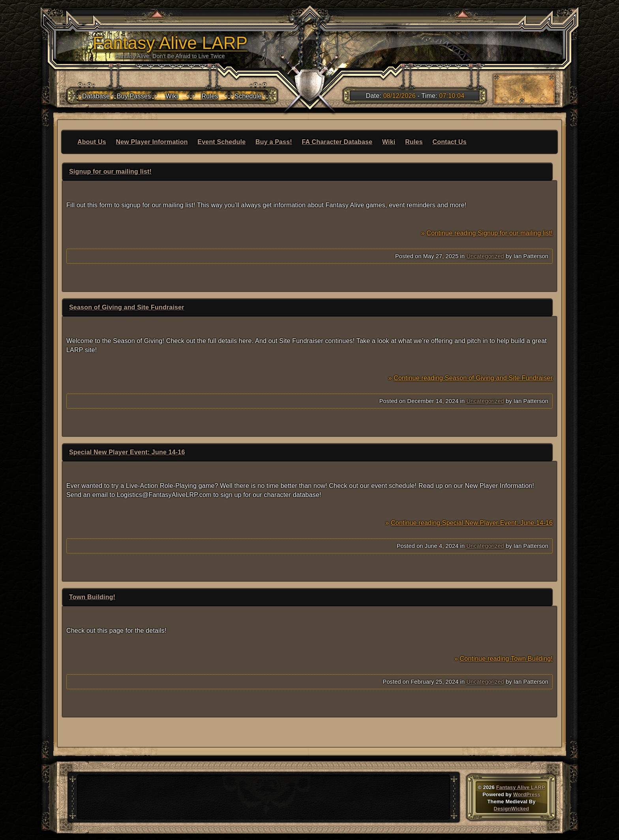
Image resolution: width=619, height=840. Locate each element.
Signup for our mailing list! (110, 172)
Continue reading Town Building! (506, 659)
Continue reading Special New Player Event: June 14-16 (472, 523)
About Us (92, 142)
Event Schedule (221, 142)
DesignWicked (512, 809)
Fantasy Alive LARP (521, 787)
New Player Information (152, 142)
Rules (414, 142)
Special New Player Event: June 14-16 (127, 452)
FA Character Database (337, 142)
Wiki (389, 142)
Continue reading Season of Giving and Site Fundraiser (473, 378)
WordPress (527, 794)
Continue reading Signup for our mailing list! (490, 233)
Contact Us (449, 142)
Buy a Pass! (274, 142)
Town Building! (92, 597)
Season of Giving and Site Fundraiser (127, 307)
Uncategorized (485, 256)
